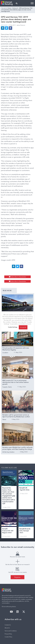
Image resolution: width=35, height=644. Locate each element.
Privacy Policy (8, 634)
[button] (17, 3)
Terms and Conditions (11, 631)
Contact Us (8, 625)
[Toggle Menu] (32, 3)
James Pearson (21, 25)
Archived (4, 25)
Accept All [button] (23, 327)
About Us (7, 628)
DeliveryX (15, 8)
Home (9, 8)
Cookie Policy (8, 637)
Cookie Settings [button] (13, 327)
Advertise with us (13, 619)
